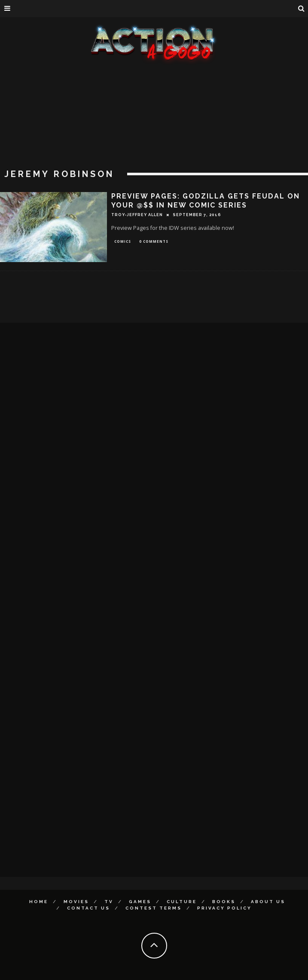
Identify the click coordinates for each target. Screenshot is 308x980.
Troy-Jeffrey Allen (137, 215)
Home (39, 902)
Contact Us (88, 908)
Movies (76, 902)
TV (109, 902)
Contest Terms (154, 908)
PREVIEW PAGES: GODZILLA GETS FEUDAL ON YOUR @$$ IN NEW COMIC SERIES (206, 201)
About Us (268, 902)
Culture (182, 902)
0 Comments (154, 241)
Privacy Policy (224, 908)
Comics (123, 241)
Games (140, 902)
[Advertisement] (154, 129)
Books (224, 902)
